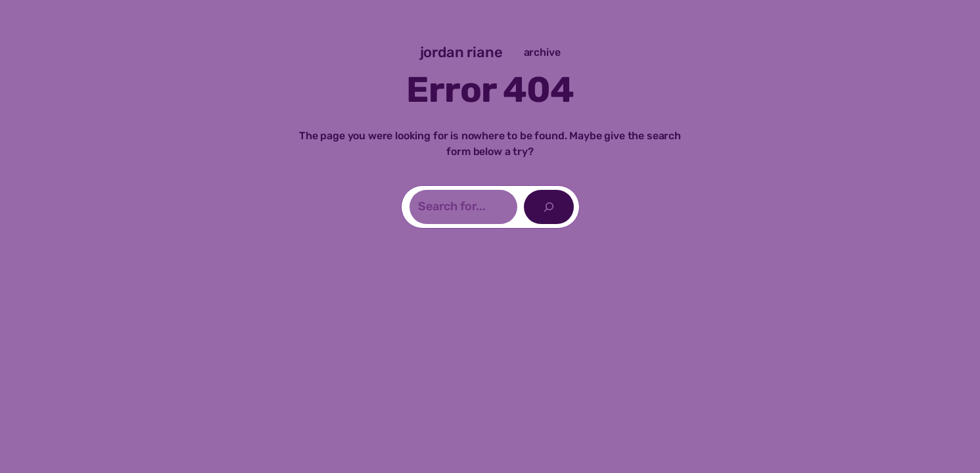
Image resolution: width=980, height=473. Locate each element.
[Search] (549, 207)
